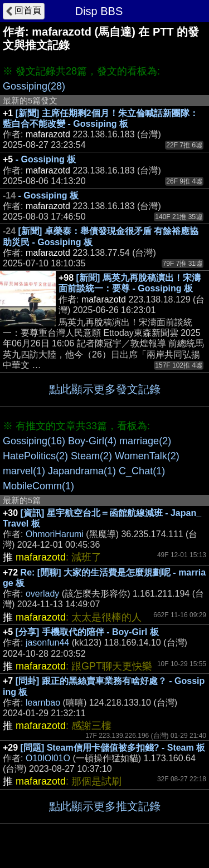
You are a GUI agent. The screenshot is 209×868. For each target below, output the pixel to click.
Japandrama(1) (82, 471)
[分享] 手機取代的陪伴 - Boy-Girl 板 (87, 632)
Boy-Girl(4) (92, 441)
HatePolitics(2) (35, 456)
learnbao (43, 703)
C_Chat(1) (142, 471)
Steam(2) (91, 456)
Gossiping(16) (34, 441)
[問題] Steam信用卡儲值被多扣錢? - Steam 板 (113, 748)
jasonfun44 (47, 643)
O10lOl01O (48, 758)
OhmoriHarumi (55, 534)
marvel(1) (24, 471)
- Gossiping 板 (46, 159)
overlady (42, 594)
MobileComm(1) (38, 486)
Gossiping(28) (34, 86)
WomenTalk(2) (147, 456)
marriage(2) (145, 441)
